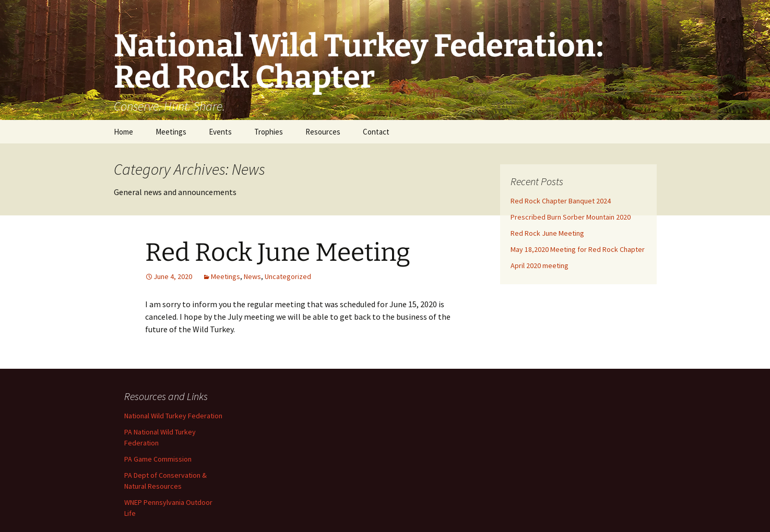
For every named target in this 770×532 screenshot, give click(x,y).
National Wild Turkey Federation (173, 416)
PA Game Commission (158, 459)
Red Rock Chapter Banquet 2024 (561, 201)
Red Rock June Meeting (278, 252)
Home (123, 132)
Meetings (171, 132)
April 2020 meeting (540, 265)
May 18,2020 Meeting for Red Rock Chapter (578, 249)
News (252, 276)
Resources (323, 132)
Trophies (269, 132)
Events (220, 132)
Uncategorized (288, 276)
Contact (376, 132)
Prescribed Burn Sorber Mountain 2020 (571, 217)
